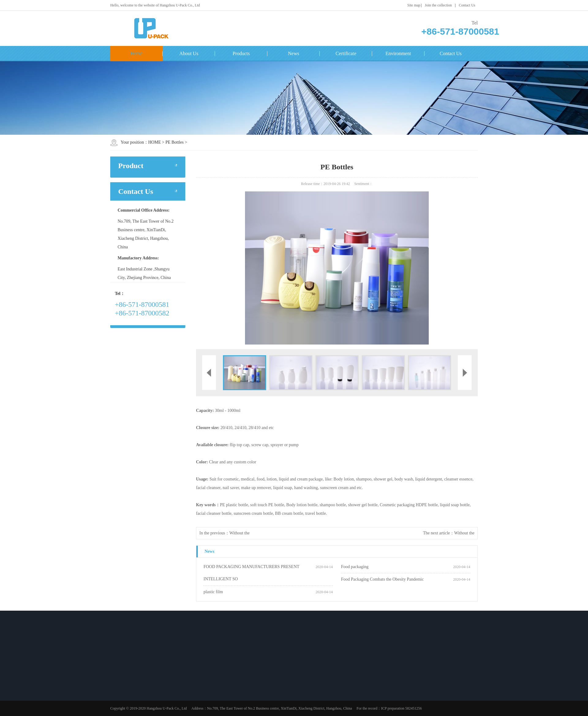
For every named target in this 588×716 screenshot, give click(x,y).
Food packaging (355, 567)
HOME (155, 142)
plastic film (213, 592)
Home (136, 53)
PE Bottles (175, 142)
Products (241, 53)
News (293, 53)
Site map (414, 5)
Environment (398, 53)
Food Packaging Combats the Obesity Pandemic (382, 579)
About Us (189, 53)
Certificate (346, 53)
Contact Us (467, 5)
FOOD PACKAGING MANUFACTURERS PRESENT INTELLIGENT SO (251, 573)
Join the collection (438, 5)
